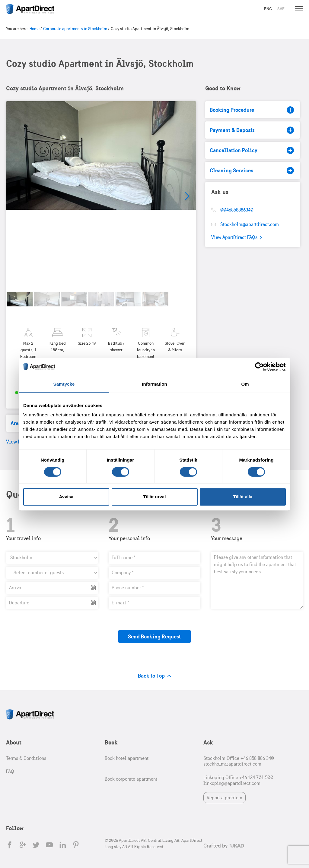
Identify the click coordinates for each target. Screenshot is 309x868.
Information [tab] (154, 384)
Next (187, 196)
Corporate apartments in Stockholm (75, 29)
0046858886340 (237, 210)
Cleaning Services (252, 171)
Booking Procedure (252, 110)
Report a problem (225, 798)
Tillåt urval (155, 497)
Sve (281, 9)
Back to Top (155, 676)
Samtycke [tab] (64, 384)
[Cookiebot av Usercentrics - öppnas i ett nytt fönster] (259, 367)
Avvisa (66, 497)
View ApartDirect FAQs (237, 238)
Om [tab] (245, 384)
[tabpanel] (101, 196)
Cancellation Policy (252, 150)
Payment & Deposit (252, 130)
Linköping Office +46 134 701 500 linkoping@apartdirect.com (238, 780)
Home (35, 29)
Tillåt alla (243, 497)
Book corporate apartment (131, 779)
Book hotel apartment (127, 758)
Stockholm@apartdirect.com (250, 224)
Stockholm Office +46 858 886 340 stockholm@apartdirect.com (239, 761)
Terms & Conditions (26, 758)
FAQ (10, 771)
